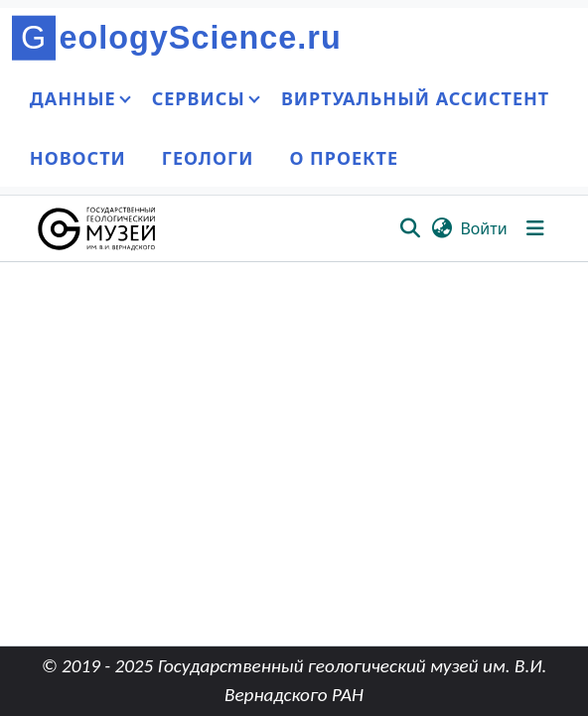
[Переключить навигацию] (535, 228)
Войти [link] (483, 228)
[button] (98, 228)
